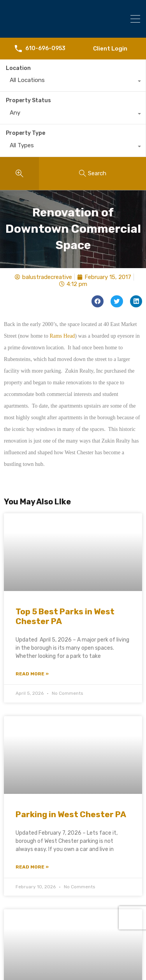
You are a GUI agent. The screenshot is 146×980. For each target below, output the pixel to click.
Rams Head (62, 205)
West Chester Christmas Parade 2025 (66, 882)
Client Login (110, 49)
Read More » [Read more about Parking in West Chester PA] (32, 736)
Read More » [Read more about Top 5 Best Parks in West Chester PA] (32, 543)
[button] (98, 171)
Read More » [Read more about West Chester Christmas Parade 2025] (32, 947)
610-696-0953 (45, 49)
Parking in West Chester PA (71, 684)
